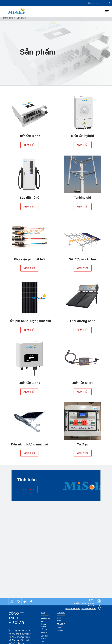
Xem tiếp (30, 145)
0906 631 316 (89, 609)
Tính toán (27, 490)
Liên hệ (60, 631)
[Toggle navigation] (107, 10)
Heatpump (45, 618)
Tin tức (60, 627)
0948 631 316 (73, 609)
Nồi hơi (44, 633)
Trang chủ (8, 18)
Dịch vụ (60, 624)
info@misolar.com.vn (84, 603)
